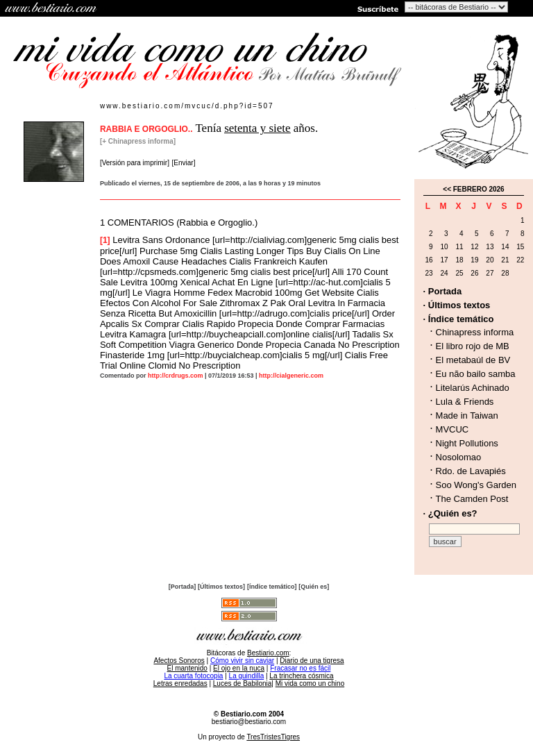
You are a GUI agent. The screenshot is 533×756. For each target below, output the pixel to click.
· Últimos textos (457, 305)
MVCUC (452, 429)
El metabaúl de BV (473, 360)
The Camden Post (472, 499)
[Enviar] (184, 163)
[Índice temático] (272, 587)
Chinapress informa (475, 332)
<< (447, 189)
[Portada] (183, 587)
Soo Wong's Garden (476, 485)
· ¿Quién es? (450, 513)
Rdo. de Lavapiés (471, 471)
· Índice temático (459, 319)
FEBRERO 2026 (479, 189)
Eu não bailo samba (476, 374)
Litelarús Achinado (473, 388)
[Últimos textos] (221, 587)
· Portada (443, 291)
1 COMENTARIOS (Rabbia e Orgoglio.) (179, 222)
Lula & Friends (465, 402)
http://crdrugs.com (176, 376)
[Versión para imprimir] (135, 163)
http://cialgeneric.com (291, 376)
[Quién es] (314, 587)
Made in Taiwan (467, 415)
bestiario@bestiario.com (249, 722)
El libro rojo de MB (473, 346)
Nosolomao (459, 457)
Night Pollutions (467, 443)
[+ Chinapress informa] (138, 141)
